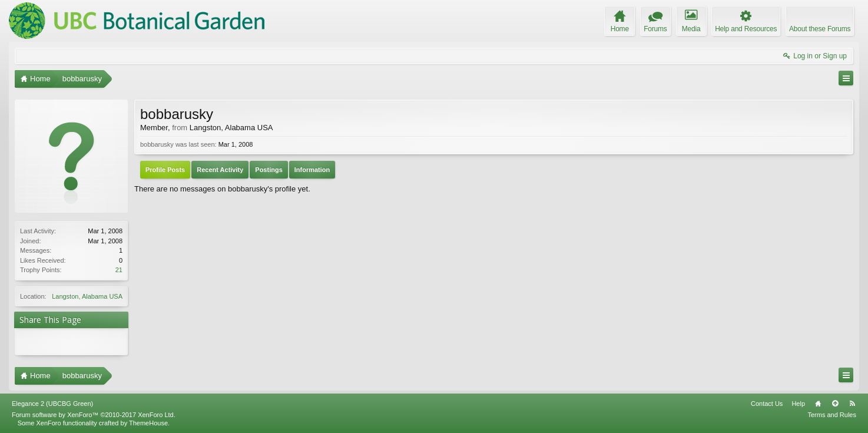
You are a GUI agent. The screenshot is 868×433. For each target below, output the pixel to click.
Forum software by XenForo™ (94, 415)
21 (119, 270)
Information (312, 170)
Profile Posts (165, 170)
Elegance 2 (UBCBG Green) (52, 404)
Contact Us (767, 404)
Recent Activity (220, 170)
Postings (269, 170)
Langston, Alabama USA (87, 296)
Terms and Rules (832, 415)
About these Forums (820, 29)
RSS (852, 404)
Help (798, 404)
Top (835, 404)
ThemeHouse (148, 423)
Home (818, 404)
